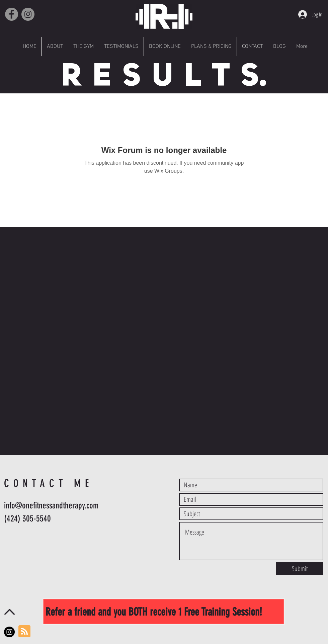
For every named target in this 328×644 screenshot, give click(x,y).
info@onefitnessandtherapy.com (51, 506)
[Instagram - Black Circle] (9, 632)
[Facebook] (12, 14)
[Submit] (300, 569)
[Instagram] (28, 14)
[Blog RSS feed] (24, 632)
